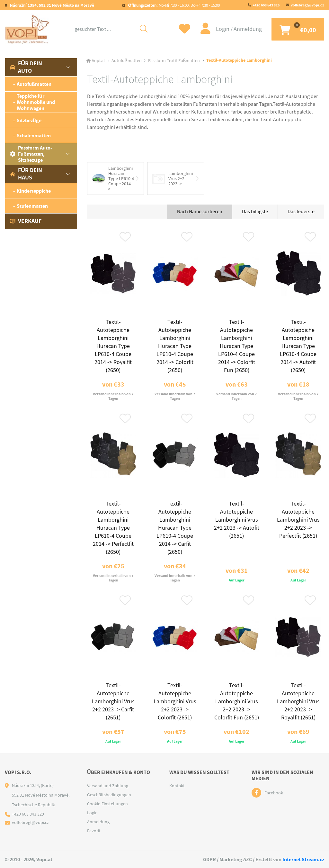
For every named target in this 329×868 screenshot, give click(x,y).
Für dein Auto (26, 67)
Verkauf (26, 221)
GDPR (209, 859)
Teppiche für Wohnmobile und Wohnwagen (36, 102)
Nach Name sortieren (200, 212)
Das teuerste (301, 212)
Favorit (94, 831)
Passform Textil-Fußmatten (174, 60)
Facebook (274, 793)
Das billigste (255, 212)
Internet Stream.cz (303, 859)
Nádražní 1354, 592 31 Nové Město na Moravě (52, 5)
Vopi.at (98, 60)
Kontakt (177, 786)
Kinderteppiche (34, 191)
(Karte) (47, 785)
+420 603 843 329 (266, 5)
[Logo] (27, 29)
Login (223, 29)
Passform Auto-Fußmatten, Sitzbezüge (31, 154)
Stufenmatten (32, 206)
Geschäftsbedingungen (109, 795)
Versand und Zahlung (108, 786)
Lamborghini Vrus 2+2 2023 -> (173, 178)
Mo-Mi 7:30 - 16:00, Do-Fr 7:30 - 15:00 (173, 5)
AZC (248, 859)
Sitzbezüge (29, 120)
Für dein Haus (26, 174)
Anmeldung (248, 29)
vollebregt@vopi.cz (307, 5)
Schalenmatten (34, 136)
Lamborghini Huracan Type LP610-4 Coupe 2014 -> (113, 178)
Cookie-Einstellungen (107, 804)
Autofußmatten (34, 84)
